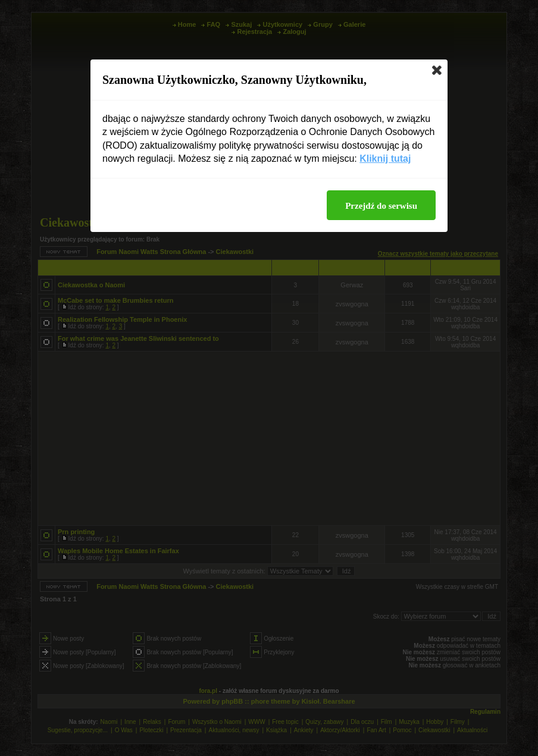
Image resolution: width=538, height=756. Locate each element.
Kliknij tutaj (385, 159)
